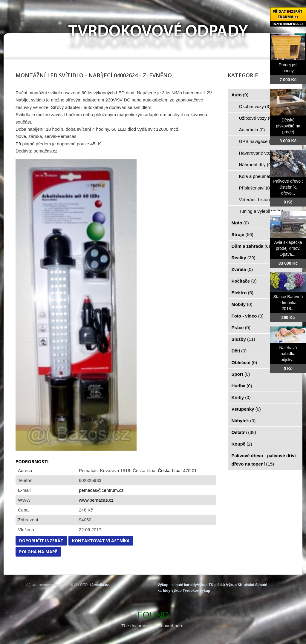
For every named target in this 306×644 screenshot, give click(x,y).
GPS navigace (257, 141)
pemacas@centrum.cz (101, 490)
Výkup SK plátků (240, 585)
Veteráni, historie (259, 199)
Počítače (244, 281)
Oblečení (244, 362)
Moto (240, 223)
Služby (243, 339)
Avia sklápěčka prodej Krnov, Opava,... (288, 248)
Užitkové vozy (256, 118)
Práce (241, 328)
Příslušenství (255, 188)
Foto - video (248, 316)
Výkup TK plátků (211, 585)
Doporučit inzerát (41, 541)
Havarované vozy (260, 153)
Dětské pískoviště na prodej (288, 126)
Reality (244, 258)
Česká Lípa (169, 470)
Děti (239, 351)
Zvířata (242, 269)
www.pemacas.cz (96, 500)
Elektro (242, 293)
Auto (240, 95)
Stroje (242, 234)
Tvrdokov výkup (196, 591)
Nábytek (244, 421)
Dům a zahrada (251, 246)
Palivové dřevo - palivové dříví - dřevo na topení (265, 460)
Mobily (242, 304)
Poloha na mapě (38, 552)
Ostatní (244, 432)
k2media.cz (99, 585)
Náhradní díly (256, 165)
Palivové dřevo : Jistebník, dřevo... (288, 187)
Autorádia (252, 130)
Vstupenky (246, 409)
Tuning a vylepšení (261, 211)
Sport (241, 374)
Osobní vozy (255, 106)
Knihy (241, 397)
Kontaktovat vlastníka (101, 541)
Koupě (242, 444)
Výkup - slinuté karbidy (177, 585)
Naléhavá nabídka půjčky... (288, 354)
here (179, 626)
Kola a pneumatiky (261, 176)
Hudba (242, 386)
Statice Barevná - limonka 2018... (288, 303)
